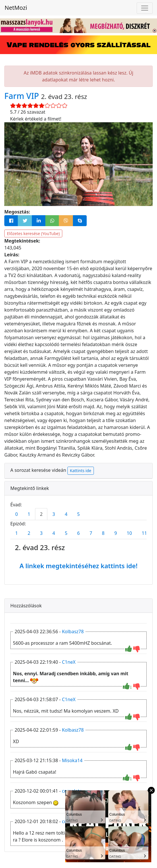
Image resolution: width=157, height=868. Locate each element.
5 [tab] (78, 514)
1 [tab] (29, 514)
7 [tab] (91, 533)
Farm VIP (23, 96)
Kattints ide (81, 471)
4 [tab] (66, 514)
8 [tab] (103, 533)
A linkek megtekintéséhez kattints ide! (78, 566)
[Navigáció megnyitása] (145, 8)
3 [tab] (54, 514)
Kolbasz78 (73, 632)
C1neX (69, 662)
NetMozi (16, 8)
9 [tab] (116, 533)
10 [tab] (129, 533)
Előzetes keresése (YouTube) (33, 233)
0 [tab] (17, 514)
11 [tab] (144, 533)
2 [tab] (41, 514)
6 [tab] (78, 533)
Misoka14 (72, 760)
